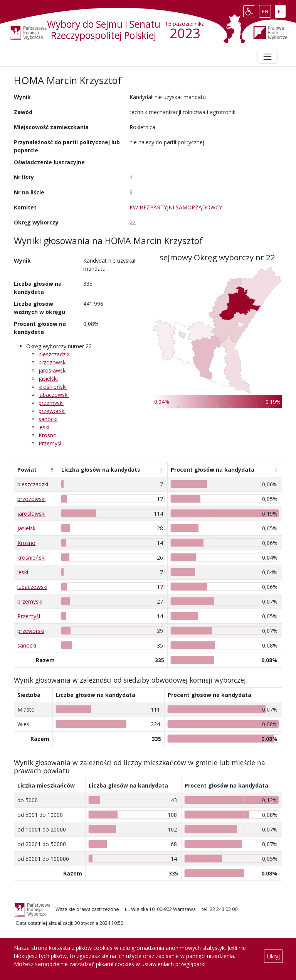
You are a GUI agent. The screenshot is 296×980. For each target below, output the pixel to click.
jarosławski (53, 370)
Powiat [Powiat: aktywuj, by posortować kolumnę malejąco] (27, 470)
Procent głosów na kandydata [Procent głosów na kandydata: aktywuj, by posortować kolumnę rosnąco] (213, 470)
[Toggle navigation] (267, 57)
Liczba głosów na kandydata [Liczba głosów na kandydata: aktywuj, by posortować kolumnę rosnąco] (101, 470)
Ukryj (273, 956)
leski (44, 427)
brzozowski (53, 362)
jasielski (48, 379)
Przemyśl (50, 443)
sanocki (48, 419)
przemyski (51, 403)
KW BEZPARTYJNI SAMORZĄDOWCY (176, 207)
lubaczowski (54, 395)
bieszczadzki (54, 354)
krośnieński (53, 387)
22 (133, 222)
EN (267, 10)
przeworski (52, 411)
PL (282, 10)
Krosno (48, 435)
